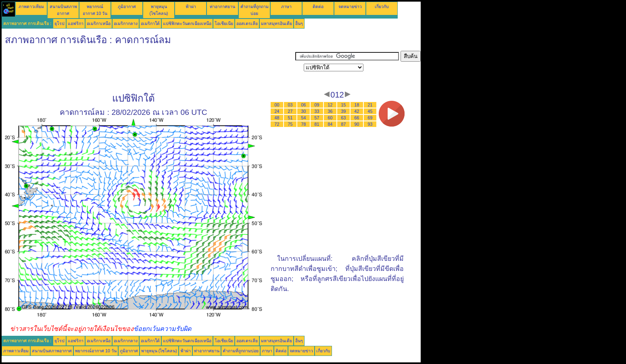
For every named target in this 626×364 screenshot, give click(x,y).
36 (330, 111)
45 (370, 111)
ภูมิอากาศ (127, 6)
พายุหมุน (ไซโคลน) (159, 351)
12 (330, 105)
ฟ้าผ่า (191, 6)
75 (290, 124)
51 (290, 118)
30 (304, 111)
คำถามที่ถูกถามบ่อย (241, 351)
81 (317, 124)
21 (370, 105)
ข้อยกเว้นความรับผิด (162, 329)
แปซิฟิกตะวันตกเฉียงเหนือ (187, 23)
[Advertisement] (148, 69)
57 (317, 118)
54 (304, 118)
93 (370, 124)
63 (344, 118)
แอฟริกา (76, 23)
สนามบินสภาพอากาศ (52, 351)
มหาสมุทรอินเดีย (276, 23)
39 (344, 111)
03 (290, 105)
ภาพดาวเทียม (31, 6)
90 (357, 124)
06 (304, 105)
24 (277, 111)
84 (330, 124)
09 (317, 105)
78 (304, 124)
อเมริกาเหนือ (99, 23)
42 (357, 111)
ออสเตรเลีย (247, 23)
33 (317, 111)
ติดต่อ (318, 6)
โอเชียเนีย (224, 23)
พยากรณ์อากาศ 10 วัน (96, 351)
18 (357, 105)
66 (357, 118)
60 (330, 118)
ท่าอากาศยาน (222, 6)
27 (290, 111)
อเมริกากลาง (126, 23)
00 (277, 105)
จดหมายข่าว (350, 6)
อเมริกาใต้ (150, 23)
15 (344, 105)
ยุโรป (59, 23)
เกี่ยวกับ (382, 6)
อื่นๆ (299, 23)
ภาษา (286, 6)
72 (277, 124)
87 (344, 124)
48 (277, 118)
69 (370, 118)
